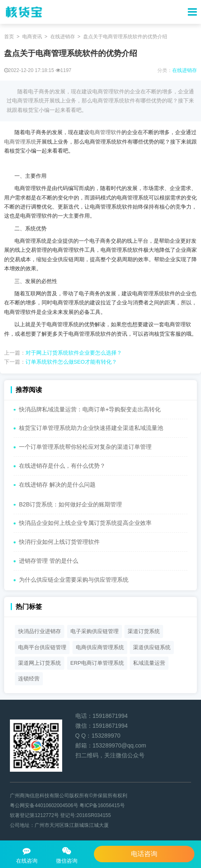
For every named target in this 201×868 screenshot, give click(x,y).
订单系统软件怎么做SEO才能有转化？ (71, 362)
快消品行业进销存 (40, 631)
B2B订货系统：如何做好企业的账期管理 (70, 504)
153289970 (106, 736)
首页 (9, 37)
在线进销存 (63, 37)
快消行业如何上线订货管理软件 (59, 542)
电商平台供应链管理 (42, 647)
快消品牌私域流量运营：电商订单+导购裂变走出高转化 (90, 409)
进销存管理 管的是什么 (49, 561)
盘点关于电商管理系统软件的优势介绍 (125, 37)
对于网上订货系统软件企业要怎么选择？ (74, 353)
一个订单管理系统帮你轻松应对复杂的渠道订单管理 (85, 447)
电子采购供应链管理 (95, 631)
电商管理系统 (20, 142)
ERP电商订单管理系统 (97, 663)
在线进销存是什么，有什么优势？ (62, 466)
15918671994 (110, 716)
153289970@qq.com (119, 745)
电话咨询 (144, 854)
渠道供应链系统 (152, 647)
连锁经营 (29, 679)
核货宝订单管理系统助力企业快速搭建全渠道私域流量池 (91, 428)
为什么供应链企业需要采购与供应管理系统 (74, 580)
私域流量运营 (149, 663)
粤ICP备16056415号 (102, 805)
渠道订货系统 (144, 631)
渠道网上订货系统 (40, 663)
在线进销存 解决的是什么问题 (57, 485)
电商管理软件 (105, 132)
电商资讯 (32, 37)
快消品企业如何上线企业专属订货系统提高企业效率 (85, 523)
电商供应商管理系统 (100, 647)
